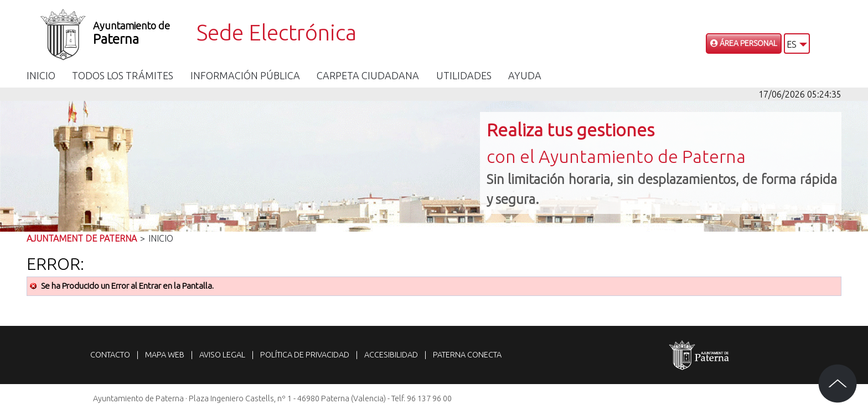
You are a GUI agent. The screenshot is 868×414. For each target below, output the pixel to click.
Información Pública (245, 75)
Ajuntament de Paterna (82, 238)
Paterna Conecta (467, 355)
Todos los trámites (123, 75)
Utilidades (464, 75)
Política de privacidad (305, 355)
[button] (797, 44)
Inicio (41, 75)
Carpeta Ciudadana (368, 75)
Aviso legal (222, 355)
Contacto (110, 355)
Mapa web (165, 355)
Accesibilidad (391, 355)
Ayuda (525, 75)
